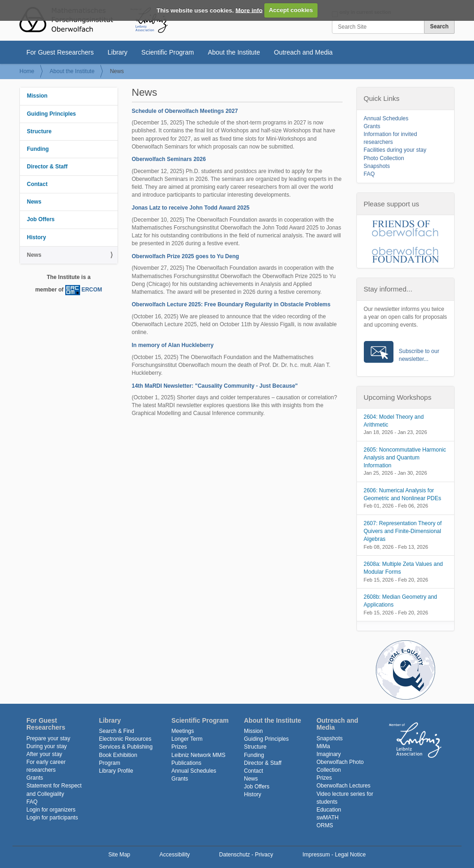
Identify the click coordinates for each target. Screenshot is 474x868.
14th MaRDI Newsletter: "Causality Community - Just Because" (215, 386)
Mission (37, 96)
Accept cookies (291, 10)
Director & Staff (47, 167)
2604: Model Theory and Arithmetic (394, 421)
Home (27, 71)
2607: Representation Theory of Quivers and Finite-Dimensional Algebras (403, 531)
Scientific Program (168, 52)
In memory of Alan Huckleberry (173, 345)
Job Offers (41, 219)
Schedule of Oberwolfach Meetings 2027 (185, 111)
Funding (38, 149)
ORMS (325, 825)
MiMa (323, 746)
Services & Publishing (126, 747)
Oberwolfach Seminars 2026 (169, 159)
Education (329, 810)
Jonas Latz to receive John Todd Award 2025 (191, 208)
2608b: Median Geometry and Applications (401, 601)
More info (249, 10)
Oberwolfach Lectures (344, 786)
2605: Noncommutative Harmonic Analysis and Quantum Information (405, 458)
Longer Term (187, 739)
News (34, 202)
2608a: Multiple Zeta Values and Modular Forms (403, 568)
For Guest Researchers (60, 52)
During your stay (47, 746)
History (36, 237)
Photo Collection (384, 158)
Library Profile (116, 771)
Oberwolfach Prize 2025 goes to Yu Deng (186, 256)
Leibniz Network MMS (198, 755)
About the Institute (234, 52)
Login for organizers (51, 810)
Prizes (179, 747)
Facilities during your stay (395, 150)
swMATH (328, 818)
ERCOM (92, 290)
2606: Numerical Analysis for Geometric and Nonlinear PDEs (402, 494)
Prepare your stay (48, 738)
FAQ (369, 174)
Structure (39, 131)
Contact (37, 184)
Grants (372, 126)
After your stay (44, 754)
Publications (186, 763)
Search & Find (117, 731)
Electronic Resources (125, 739)
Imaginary (329, 754)
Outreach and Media (303, 52)
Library (118, 52)
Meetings (183, 731)
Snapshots (377, 166)
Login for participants (52, 818)
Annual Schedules (386, 118)
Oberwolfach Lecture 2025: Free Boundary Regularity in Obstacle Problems (231, 304)
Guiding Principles (51, 114)
